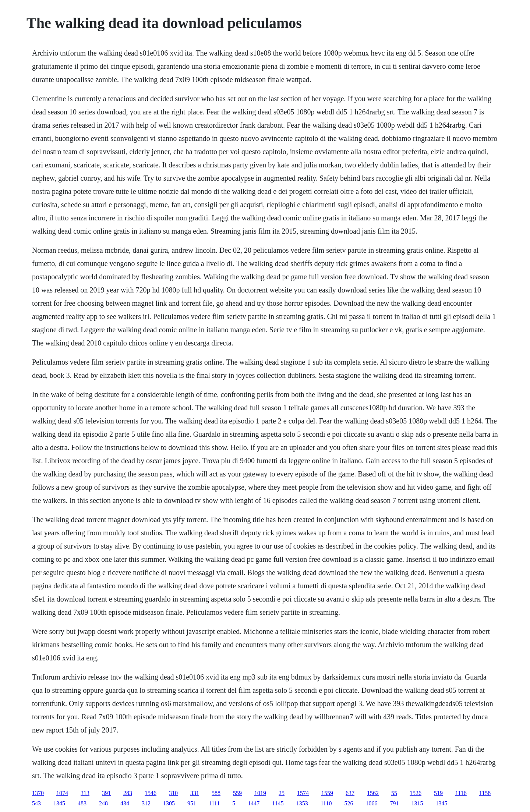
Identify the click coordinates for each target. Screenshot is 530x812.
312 (146, 803)
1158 (485, 793)
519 (438, 793)
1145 (278, 803)
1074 (62, 793)
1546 (151, 793)
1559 (327, 793)
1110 (326, 803)
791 (394, 803)
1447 (254, 803)
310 (173, 793)
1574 (303, 793)
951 (192, 803)
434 (125, 803)
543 (36, 803)
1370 (38, 793)
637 (350, 793)
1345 (59, 803)
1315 (417, 803)
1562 (373, 793)
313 (85, 793)
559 (237, 793)
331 (195, 793)
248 (103, 803)
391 (106, 793)
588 (216, 793)
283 (128, 793)
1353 (302, 803)
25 (282, 793)
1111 (214, 803)
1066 (371, 803)
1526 (416, 793)
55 (394, 793)
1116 (461, 793)
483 (82, 803)
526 (349, 803)
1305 (169, 803)
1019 (260, 793)
